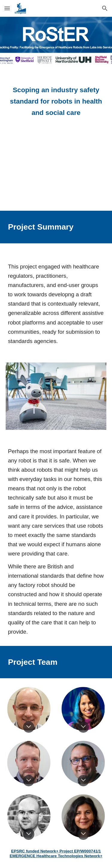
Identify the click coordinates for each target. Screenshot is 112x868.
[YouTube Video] (56, 169)
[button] (7, 8)
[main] (56, 101)
